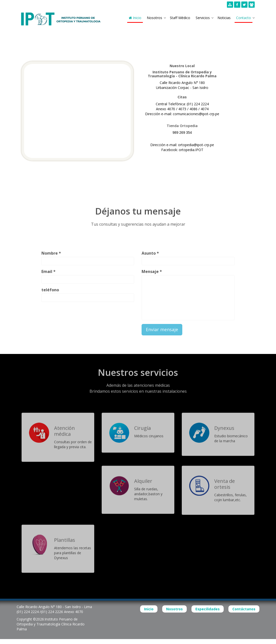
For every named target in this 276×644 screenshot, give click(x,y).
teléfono (50, 290)
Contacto (244, 18)
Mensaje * (152, 271)
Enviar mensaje (162, 329)
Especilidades (208, 609)
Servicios (203, 18)
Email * (48, 271)
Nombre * (51, 253)
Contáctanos (244, 609)
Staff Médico (180, 18)
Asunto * (150, 253)
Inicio (135, 18)
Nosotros (154, 18)
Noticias (224, 18)
